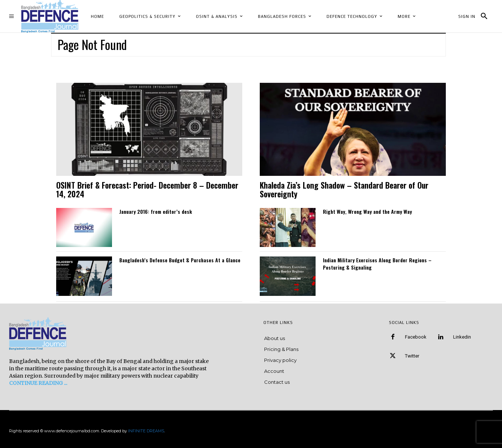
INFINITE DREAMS (146, 431)
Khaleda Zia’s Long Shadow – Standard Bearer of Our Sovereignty (344, 189)
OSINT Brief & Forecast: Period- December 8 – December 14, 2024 (147, 189)
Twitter (412, 356)
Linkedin (462, 337)
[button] (484, 16)
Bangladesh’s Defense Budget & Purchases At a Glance (180, 260)
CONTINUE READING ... (38, 383)
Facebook (416, 337)
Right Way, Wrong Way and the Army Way (367, 211)
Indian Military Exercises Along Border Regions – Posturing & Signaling (377, 264)
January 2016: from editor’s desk (156, 211)
